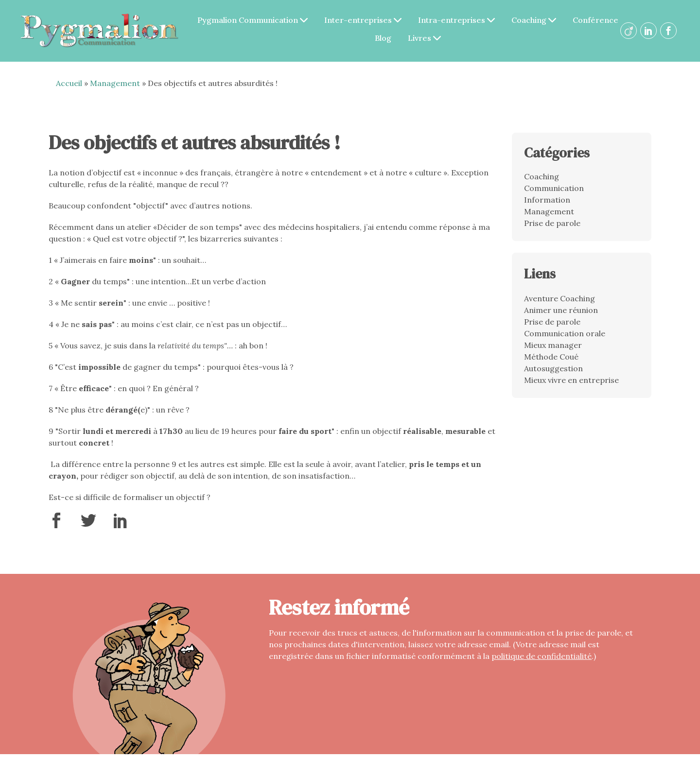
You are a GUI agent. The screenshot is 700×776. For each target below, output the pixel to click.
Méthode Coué (551, 357)
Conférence (595, 20)
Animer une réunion (561, 310)
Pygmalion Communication (253, 20)
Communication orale (565, 333)
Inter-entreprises (363, 20)
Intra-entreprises (456, 20)
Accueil (69, 83)
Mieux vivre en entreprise (571, 380)
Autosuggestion (553, 368)
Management (115, 83)
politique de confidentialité (542, 656)
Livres (424, 38)
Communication (554, 188)
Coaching (534, 20)
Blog (383, 38)
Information (547, 200)
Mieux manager (553, 345)
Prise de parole (552, 223)
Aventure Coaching (560, 298)
